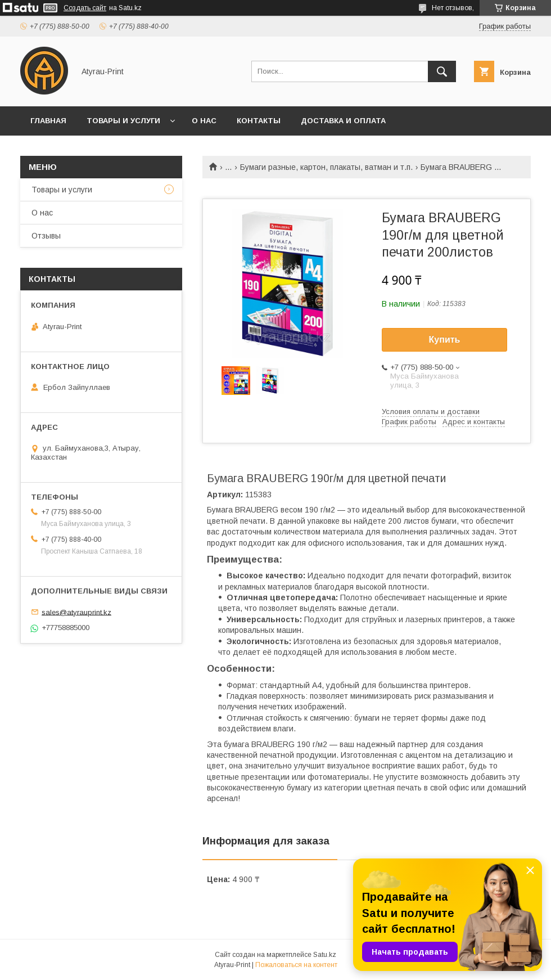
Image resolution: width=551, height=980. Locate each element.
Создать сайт (85, 8)
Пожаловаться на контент (296, 965)
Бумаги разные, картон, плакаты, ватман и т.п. (326, 167)
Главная (48, 121)
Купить (445, 340)
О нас (204, 121)
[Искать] (442, 71)
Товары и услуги (123, 121)
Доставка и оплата (343, 121)
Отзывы (46, 236)
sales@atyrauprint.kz (76, 612)
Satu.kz (325, 955)
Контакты (259, 121)
